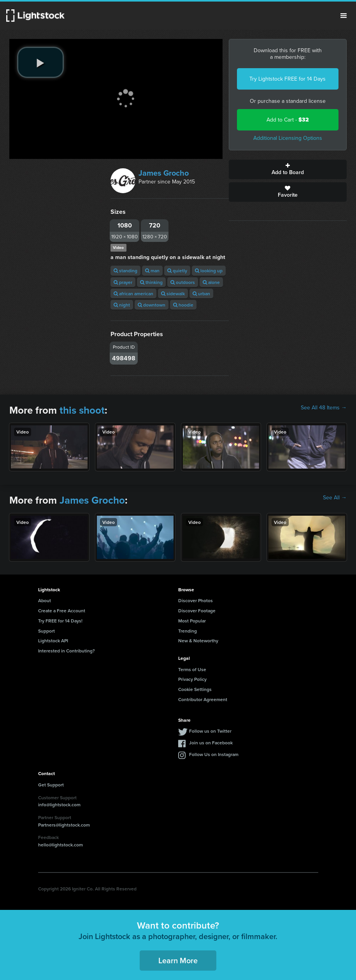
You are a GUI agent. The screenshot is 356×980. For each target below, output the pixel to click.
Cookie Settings (195, 689)
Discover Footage (197, 611)
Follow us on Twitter (210, 731)
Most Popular (192, 621)
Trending (188, 631)
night (122, 305)
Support (46, 631)
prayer (123, 282)
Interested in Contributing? (67, 651)
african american (133, 293)
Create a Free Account (62, 611)
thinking (151, 282)
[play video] (40, 62)
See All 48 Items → (324, 408)
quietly (177, 271)
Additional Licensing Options (288, 138)
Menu (344, 16)
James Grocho (164, 173)
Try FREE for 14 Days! (60, 621)
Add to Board (288, 169)
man (152, 271)
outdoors (183, 282)
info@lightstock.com (59, 805)
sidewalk (173, 293)
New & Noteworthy (198, 641)
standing (125, 271)
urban (201, 293)
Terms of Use (192, 669)
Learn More (178, 960)
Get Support (51, 785)
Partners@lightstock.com (64, 825)
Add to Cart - (288, 120)
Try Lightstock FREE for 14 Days (288, 79)
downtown (152, 305)
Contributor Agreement (203, 699)
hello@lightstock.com (61, 845)
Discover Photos (196, 600)
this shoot (82, 410)
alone (211, 282)
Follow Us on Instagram (214, 754)
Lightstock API (53, 641)
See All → (335, 498)
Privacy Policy (192, 679)
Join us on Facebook (211, 743)
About (45, 600)
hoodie (183, 305)
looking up (209, 271)
